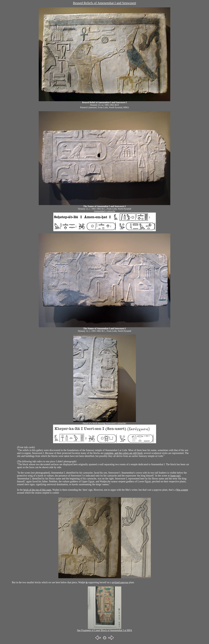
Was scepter (182, 490)
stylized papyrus (120, 582)
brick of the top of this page (37, 490)
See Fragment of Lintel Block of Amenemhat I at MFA (104, 630)
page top (175, 476)
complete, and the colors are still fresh (123, 453)
